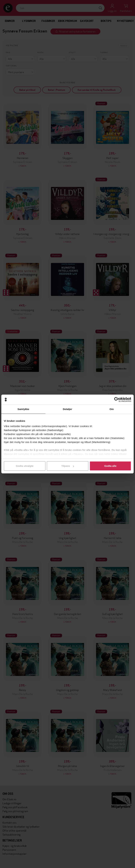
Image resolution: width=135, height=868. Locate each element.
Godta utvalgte (25, 466)
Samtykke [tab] (23, 409)
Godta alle (110, 466)
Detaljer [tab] (67, 409)
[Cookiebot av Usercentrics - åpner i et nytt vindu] (117, 400)
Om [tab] (112, 409)
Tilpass (68, 466)
